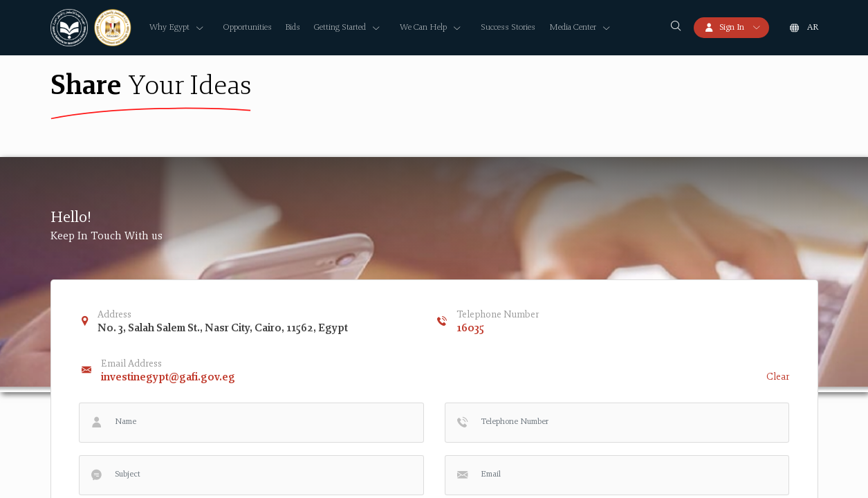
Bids (293, 28)
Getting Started (340, 28)
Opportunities (248, 28)
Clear (778, 377)
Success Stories (508, 28)
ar (813, 28)
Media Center (573, 28)
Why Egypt (169, 28)
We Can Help (423, 28)
